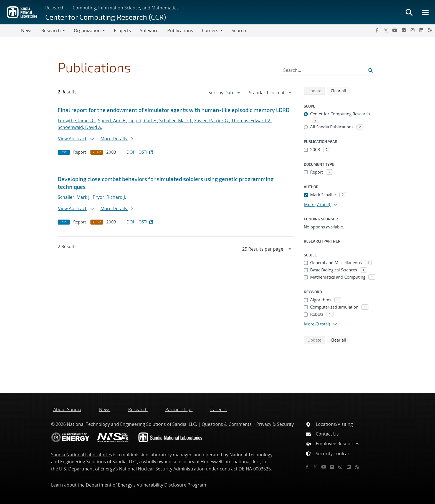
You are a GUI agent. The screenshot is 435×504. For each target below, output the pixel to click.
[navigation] (225, 93)
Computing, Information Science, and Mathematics (126, 8)
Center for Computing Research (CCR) (106, 17)
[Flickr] (404, 30)
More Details (117, 139)
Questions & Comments (227, 424)
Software (149, 30)
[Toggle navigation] (11, 30)
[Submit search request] (371, 70)
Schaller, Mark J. (176, 121)
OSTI (146, 152)
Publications (180, 30)
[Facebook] (377, 30)
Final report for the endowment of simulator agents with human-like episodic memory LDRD (174, 110)
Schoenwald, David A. (80, 127)
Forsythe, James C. (77, 121)
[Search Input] (328, 70)
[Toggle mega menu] (426, 12)
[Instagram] (413, 30)
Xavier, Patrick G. (212, 121)
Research (55, 8)
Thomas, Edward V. (251, 121)
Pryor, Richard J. (109, 197)
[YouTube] (395, 30)
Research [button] (51, 30)
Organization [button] (87, 30)
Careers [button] (210, 30)
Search (239, 30)
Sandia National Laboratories (82, 455)
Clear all (340, 90)
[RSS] (430, 30)
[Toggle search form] (409, 12)
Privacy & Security (275, 424)
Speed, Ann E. (112, 121)
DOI (130, 152)
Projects (122, 30)
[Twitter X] (386, 30)
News (27, 30)
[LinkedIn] (421, 30)
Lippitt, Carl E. (143, 121)
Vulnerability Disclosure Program (171, 485)
